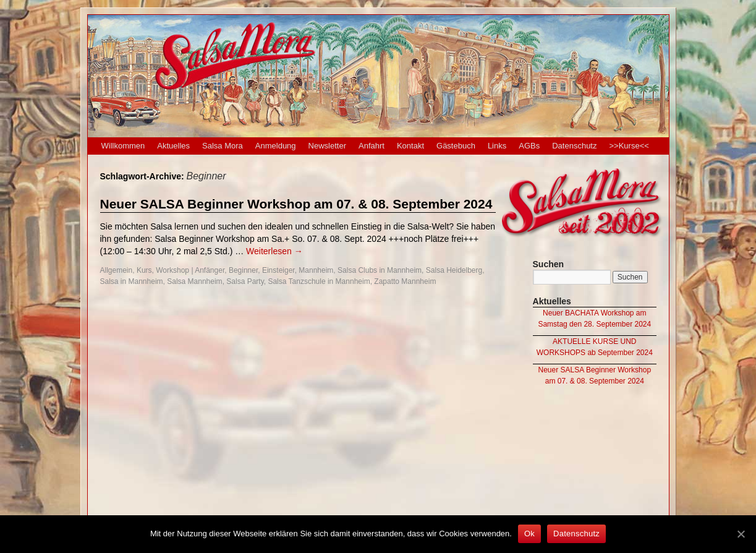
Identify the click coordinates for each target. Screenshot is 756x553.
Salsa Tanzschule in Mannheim (319, 281)
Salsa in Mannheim (132, 281)
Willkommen (123, 146)
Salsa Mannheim (194, 281)
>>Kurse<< (629, 146)
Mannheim (316, 270)
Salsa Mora (223, 146)
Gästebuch (456, 146)
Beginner (243, 270)
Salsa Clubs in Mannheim (380, 270)
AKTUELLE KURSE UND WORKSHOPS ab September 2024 (595, 347)
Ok (529, 534)
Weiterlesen (274, 251)
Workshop (172, 270)
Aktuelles (173, 146)
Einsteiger (278, 270)
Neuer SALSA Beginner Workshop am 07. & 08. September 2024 (296, 204)
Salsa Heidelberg (454, 270)
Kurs (144, 270)
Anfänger (210, 270)
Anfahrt (372, 146)
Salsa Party (245, 281)
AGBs (529, 146)
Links (497, 146)
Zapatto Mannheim (405, 281)
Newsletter (327, 146)
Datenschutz (574, 146)
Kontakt (410, 146)
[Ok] (741, 534)
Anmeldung (276, 146)
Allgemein (117, 270)
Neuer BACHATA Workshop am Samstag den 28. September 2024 (594, 319)
